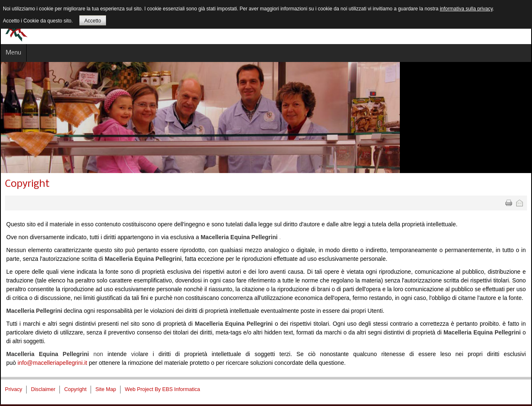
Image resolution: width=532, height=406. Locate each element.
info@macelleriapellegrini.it (52, 363)
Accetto (93, 21)
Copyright (27, 184)
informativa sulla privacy (466, 9)
